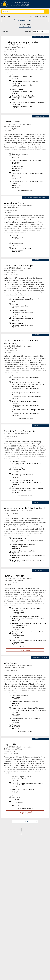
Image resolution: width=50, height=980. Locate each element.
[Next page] (37, 822)
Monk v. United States (14, 203)
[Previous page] (13, 822)
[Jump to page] (20, 822)
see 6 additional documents (25, 190)
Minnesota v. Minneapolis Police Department (24, 508)
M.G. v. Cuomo (10, 663)
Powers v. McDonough (14, 576)
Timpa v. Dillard (11, 744)
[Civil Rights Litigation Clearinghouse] (11, 4)
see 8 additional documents (25, 495)
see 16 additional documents (25, 731)
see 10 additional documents (25, 809)
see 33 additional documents (25, 418)
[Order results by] (41, 32)
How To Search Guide (25, 27)
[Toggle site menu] (46, 4)
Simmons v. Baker (12, 122)
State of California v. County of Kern (20, 431)
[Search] (23, 11)
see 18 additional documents (25, 647)
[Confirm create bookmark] (20, 831)
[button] (25, 20)
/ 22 (27, 822)
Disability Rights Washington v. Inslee (21, 42)
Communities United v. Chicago (18, 265)
